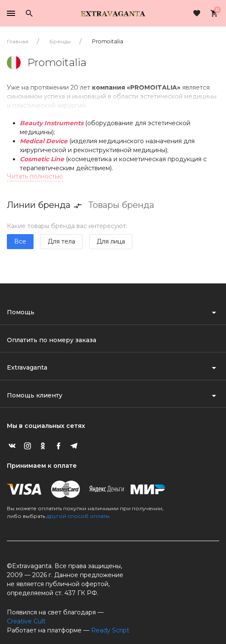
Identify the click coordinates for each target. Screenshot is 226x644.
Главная (18, 41)
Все (20, 241)
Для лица (111, 241)
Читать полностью (35, 176)
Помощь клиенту (35, 395)
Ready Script (110, 630)
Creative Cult (26, 621)
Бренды (60, 41)
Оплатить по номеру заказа (52, 340)
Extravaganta (27, 367)
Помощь (21, 312)
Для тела (61, 241)
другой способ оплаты (78, 516)
